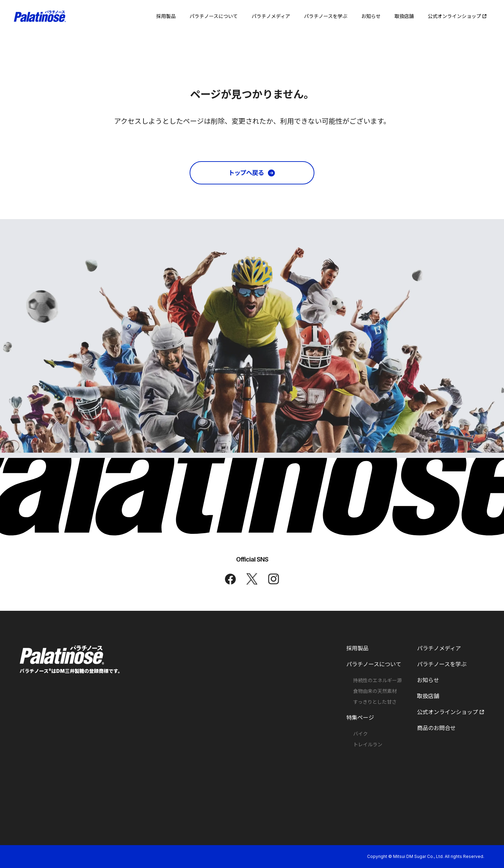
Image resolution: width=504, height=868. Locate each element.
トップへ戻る (246, 173)
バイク (360, 734)
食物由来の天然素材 (375, 691)
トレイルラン (368, 745)
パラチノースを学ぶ (442, 664)
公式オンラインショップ (451, 712)
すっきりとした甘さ (375, 702)
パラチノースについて (374, 664)
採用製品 (357, 648)
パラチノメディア (439, 648)
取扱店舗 (428, 696)
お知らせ (428, 680)
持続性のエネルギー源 (377, 680)
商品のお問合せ (436, 728)
